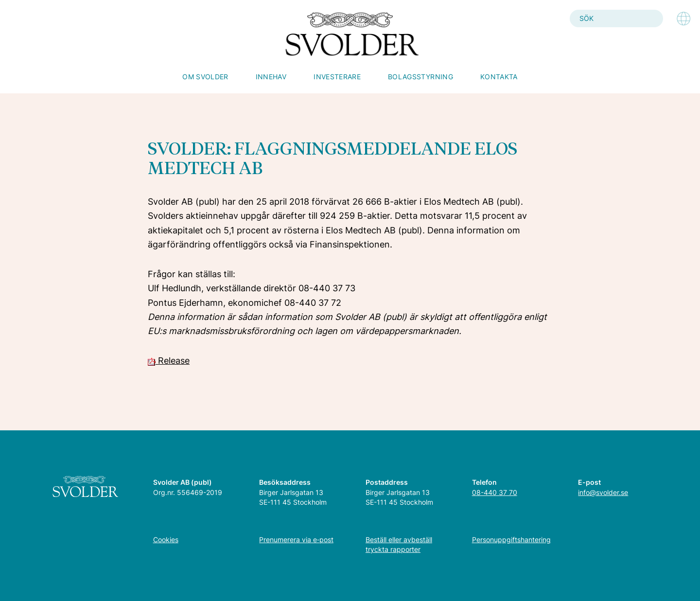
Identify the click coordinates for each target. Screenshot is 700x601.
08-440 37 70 (495, 492)
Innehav (271, 77)
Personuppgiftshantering (511, 539)
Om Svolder (205, 77)
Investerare (337, 77)
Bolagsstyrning (420, 77)
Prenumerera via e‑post (296, 539)
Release (169, 361)
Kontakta (499, 77)
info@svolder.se (603, 492)
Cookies (166, 539)
